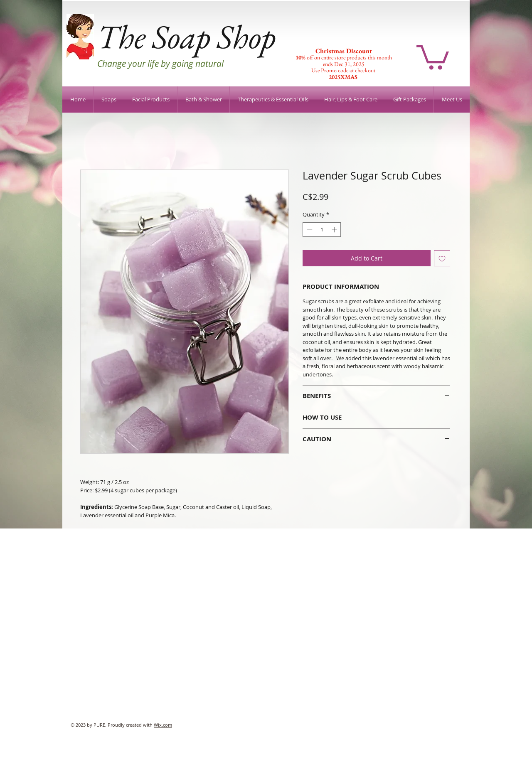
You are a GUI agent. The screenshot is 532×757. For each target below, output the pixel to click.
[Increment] (335, 230)
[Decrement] (309, 230)
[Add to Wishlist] (442, 258)
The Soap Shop (186, 36)
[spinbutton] (322, 230)
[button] (433, 56)
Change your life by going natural (160, 64)
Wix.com (163, 725)
